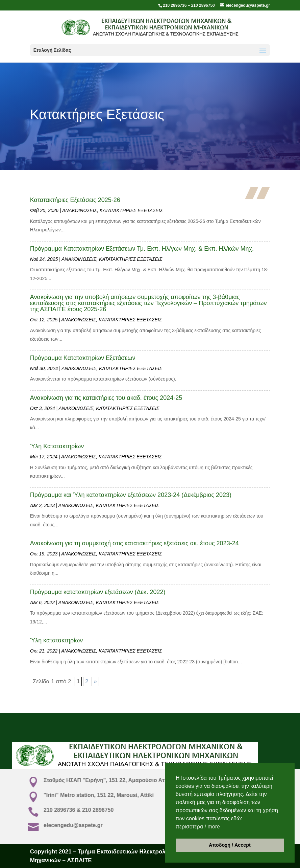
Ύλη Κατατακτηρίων (57, 446)
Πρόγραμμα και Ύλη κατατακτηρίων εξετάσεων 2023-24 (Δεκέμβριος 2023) (131, 495)
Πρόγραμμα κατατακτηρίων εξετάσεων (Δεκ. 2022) (98, 592)
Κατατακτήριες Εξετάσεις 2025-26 (75, 200)
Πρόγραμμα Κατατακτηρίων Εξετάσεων (83, 358)
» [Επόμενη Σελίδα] (95, 681)
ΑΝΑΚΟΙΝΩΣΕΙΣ (80, 210)
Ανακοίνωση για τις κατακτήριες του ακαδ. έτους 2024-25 (106, 398)
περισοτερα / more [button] (198, 827)
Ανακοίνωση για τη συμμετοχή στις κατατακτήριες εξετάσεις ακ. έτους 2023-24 (134, 543)
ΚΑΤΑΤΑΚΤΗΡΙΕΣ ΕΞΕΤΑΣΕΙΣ (131, 210)
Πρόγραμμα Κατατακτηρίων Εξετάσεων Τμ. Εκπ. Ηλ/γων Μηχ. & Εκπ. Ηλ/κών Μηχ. (142, 249)
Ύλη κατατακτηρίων (57, 640)
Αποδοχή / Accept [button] (230, 845)
